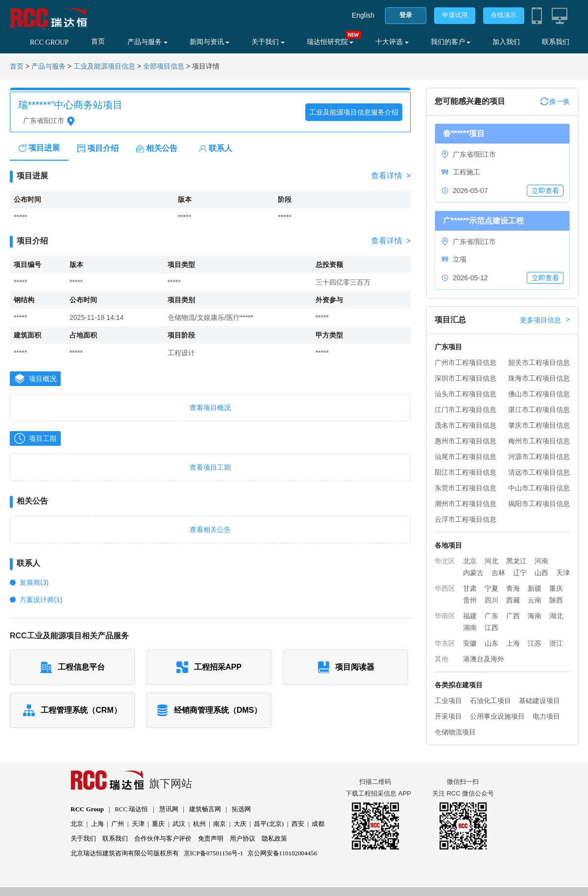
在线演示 (504, 15)
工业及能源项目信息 (104, 66)
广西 (513, 616)
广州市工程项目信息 (465, 363)
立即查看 (545, 191)
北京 (470, 561)
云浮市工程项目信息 (465, 519)
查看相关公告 (210, 530)
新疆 (535, 588)
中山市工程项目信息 (539, 488)
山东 (491, 643)
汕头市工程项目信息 (465, 394)
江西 (491, 628)
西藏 (513, 600)
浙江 (556, 643)
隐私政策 (274, 838)
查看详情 (391, 176)
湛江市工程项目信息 (539, 410)
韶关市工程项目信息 (539, 363)
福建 (470, 616)
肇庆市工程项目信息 (539, 425)
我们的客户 (451, 42)
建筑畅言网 (205, 809)
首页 (98, 41)
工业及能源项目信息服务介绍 (354, 112)
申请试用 (455, 15)
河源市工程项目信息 (539, 457)
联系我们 (556, 42)
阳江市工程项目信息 (465, 472)
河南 (541, 561)
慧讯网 (169, 809)
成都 (318, 824)
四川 (491, 600)
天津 (563, 573)
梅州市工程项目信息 (539, 441)
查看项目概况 (210, 408)
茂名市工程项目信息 (465, 425)
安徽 (470, 643)
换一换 (555, 101)
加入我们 (506, 42)
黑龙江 (516, 561)
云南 (535, 600)
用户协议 (243, 838)
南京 (220, 824)
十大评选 (392, 42)
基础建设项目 (539, 701)
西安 (298, 824)
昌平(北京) (269, 824)
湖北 (556, 616)
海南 (535, 616)
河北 (491, 561)
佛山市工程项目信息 (539, 394)
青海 (513, 588)
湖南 (470, 628)
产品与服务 (147, 42)
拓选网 (241, 809)
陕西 (556, 600)
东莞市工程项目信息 (465, 488)
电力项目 (546, 716)
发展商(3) (34, 582)
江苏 (535, 643)
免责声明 (211, 838)
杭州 (199, 824)
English (363, 15)
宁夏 (491, 588)
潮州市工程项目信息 (465, 504)
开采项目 (448, 716)
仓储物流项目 (455, 732)
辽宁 (520, 573)
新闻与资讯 (210, 42)
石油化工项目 (490, 701)
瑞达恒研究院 (330, 42)
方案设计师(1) (41, 600)
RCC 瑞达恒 (131, 809)
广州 (118, 824)
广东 (491, 616)
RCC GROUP (49, 42)
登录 (406, 15)
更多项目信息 (545, 320)
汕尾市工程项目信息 (465, 457)
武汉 (179, 824)
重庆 (556, 588)
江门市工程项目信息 (465, 410)
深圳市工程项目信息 (465, 378)
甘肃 (470, 588)
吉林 (498, 573)
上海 (513, 643)
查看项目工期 (210, 467)
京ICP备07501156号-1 (214, 853)
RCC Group (87, 809)
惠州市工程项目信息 (465, 441)
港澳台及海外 (484, 659)
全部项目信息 (164, 66)
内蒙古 (473, 573)
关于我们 (268, 42)
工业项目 (448, 701)
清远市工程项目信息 (539, 472)
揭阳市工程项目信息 (539, 504)
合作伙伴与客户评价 (163, 838)
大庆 (240, 824)
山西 (541, 573)
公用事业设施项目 (497, 716)
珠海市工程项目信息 (539, 378)
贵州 (470, 600)
